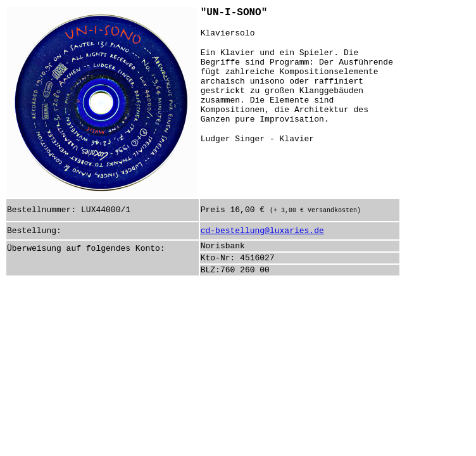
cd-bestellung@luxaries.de (262, 231)
